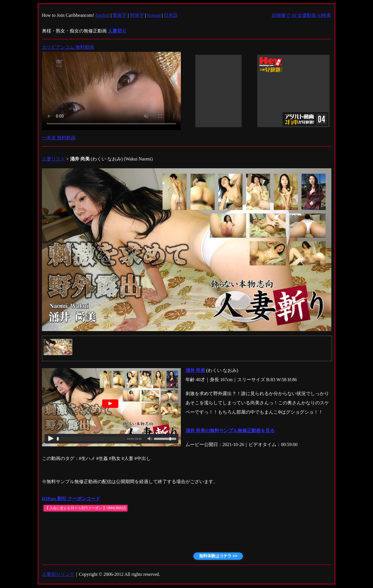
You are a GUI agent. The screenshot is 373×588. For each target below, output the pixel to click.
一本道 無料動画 (59, 138)
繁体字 (120, 15)
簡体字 (137, 15)
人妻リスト (54, 159)
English (102, 15)
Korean (154, 15)
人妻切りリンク (58, 574)
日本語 (171, 15)
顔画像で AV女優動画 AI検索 (302, 15)
